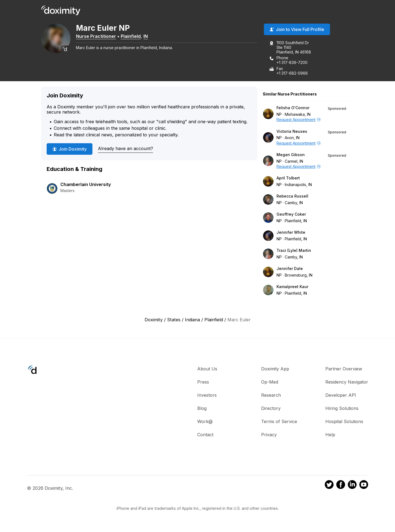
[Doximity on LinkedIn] (352, 486)
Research (271, 395)
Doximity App (275, 369)
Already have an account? (125, 149)
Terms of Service (279, 422)
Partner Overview (344, 369)
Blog (202, 409)
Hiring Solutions (342, 409)
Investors (207, 395)
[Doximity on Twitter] (329, 486)
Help (330, 435)
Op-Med (270, 382)
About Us (207, 369)
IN (149, 36)
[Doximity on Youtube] (364, 486)
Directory (271, 409)
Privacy (269, 435)
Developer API (341, 395)
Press (203, 382)
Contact (205, 435)
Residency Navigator (347, 382)
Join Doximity (70, 149)
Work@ (205, 422)
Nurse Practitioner (100, 36)
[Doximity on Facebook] (341, 486)
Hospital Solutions (344, 422)
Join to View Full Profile (297, 30)
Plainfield (134, 36)
